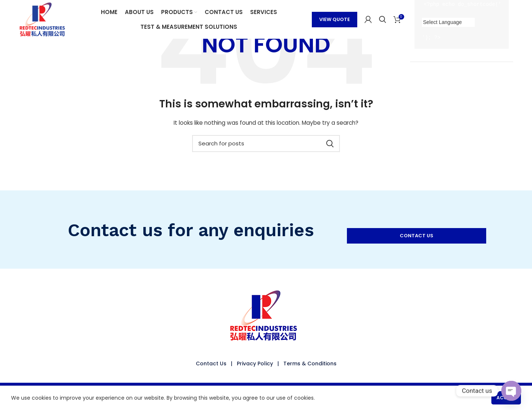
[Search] (383, 20)
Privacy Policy (255, 364)
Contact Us (211, 364)
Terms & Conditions (310, 364)
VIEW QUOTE (335, 19)
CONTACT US (417, 236)
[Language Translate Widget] (448, 22)
